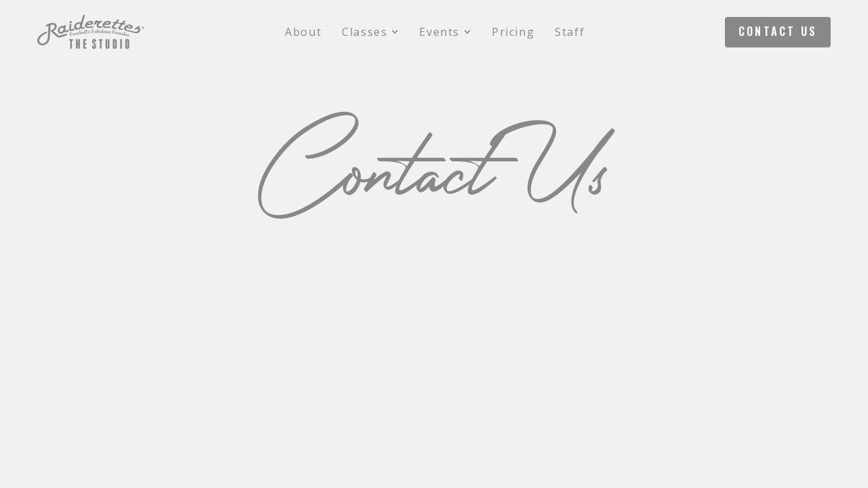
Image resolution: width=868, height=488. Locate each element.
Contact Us (778, 31)
